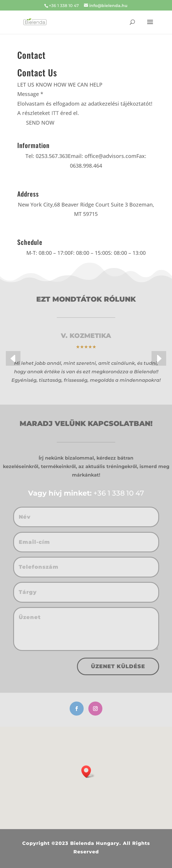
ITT (55, 113)
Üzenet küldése (118, 666)
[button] (13, 358)
